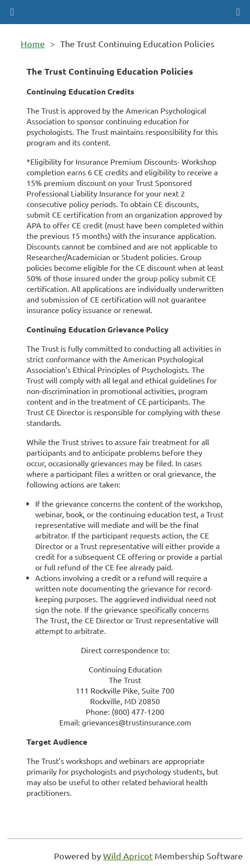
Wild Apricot (128, 856)
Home (33, 44)
